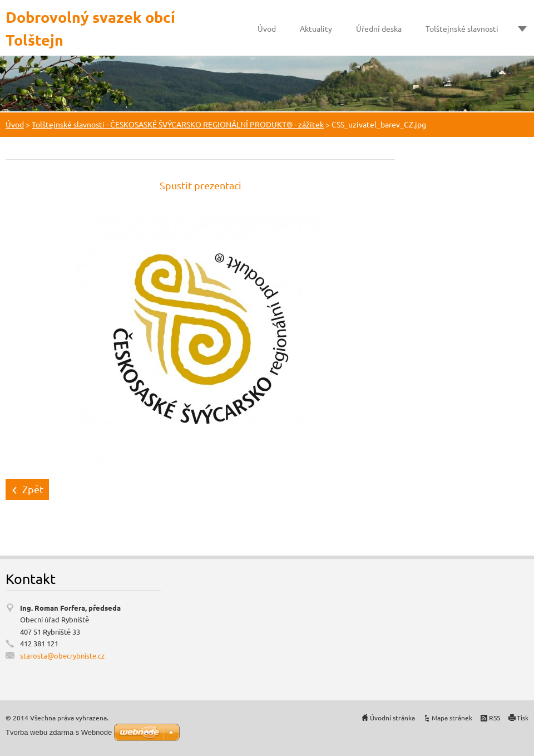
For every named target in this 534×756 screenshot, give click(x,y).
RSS (495, 718)
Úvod (267, 28)
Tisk (523, 718)
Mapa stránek (452, 718)
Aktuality (316, 28)
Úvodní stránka (392, 718)
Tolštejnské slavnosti (462, 28)
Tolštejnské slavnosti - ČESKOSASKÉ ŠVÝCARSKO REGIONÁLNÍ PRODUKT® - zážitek (178, 124)
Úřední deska (379, 28)
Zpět (33, 489)
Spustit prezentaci (201, 185)
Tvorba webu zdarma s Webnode (59, 732)
